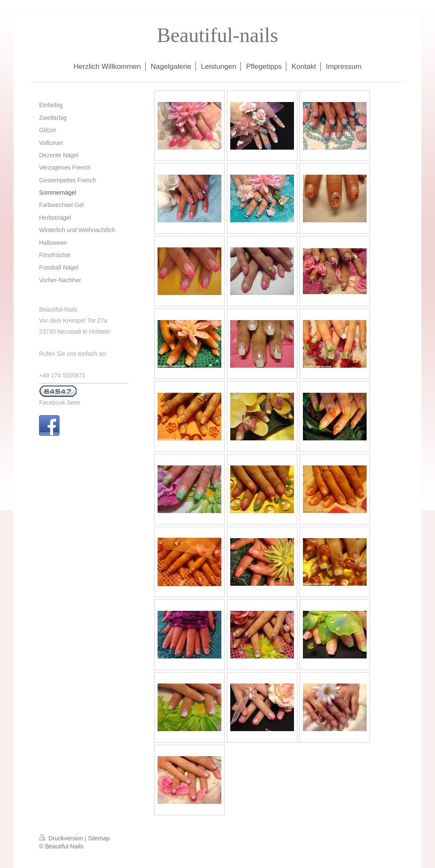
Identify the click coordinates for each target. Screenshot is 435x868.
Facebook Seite (60, 403)
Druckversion (62, 838)
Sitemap (99, 838)
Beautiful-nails (217, 35)
